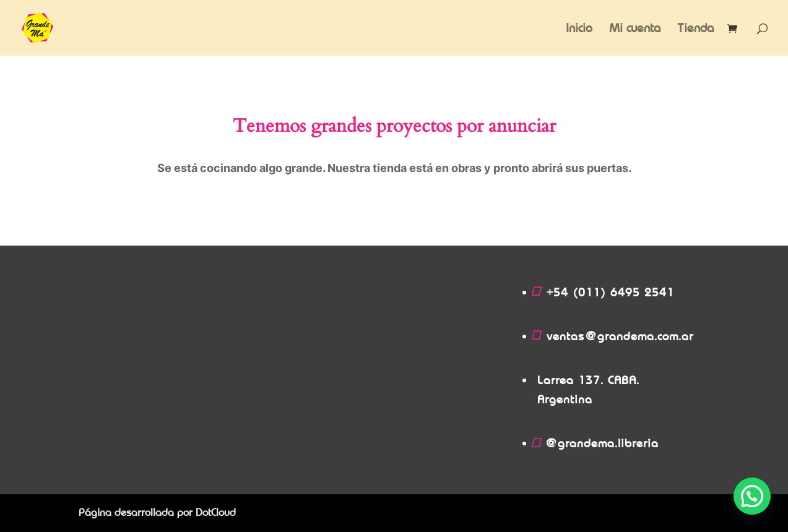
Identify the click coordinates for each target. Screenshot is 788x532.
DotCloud (216, 513)
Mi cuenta (635, 29)
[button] (752, 496)
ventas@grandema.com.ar (620, 336)
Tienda (695, 29)
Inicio (579, 29)
